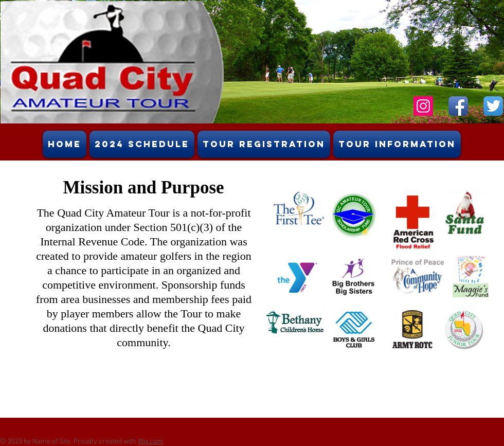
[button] (397, 144)
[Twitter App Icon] (493, 106)
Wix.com (150, 442)
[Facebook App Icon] (458, 106)
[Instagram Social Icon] (423, 106)
